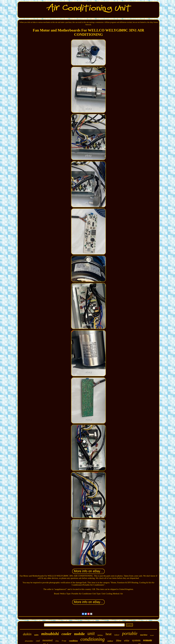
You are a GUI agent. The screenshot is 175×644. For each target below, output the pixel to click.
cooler (66, 634)
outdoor (110, 641)
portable (130, 633)
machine (144, 635)
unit (91, 633)
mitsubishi (50, 634)
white (127, 641)
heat (108, 634)
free (64, 641)
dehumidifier (29, 641)
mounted (48, 640)
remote (148, 640)
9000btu (100, 635)
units (36, 635)
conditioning (92, 639)
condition (73, 641)
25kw (57, 641)
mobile (79, 634)
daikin (27, 634)
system (136, 640)
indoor (117, 635)
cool (38, 641)
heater (152, 635)
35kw (119, 641)
